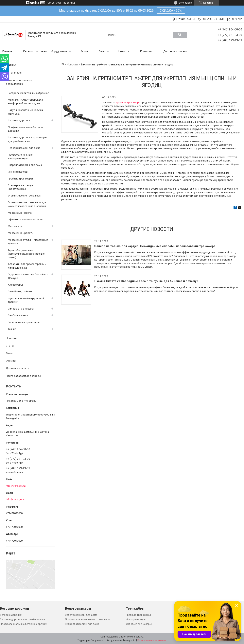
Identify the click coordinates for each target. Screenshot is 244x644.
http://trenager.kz (16, 486)
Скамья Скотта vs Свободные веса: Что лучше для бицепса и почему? (146, 281)
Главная (7, 51)
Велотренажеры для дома (24, 148)
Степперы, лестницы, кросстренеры (21, 187)
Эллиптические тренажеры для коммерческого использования (27, 204)
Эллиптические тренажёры (25, 196)
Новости (124, 51)
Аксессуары (15, 285)
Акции (84, 51)
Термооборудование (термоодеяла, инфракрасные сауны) (26, 254)
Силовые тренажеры (21, 309)
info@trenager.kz (16, 499)
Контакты (146, 51)
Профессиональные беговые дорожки (26, 129)
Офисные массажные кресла (26, 220)
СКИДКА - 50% (171, 11)
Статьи (10, 346)
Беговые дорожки (19, 120)
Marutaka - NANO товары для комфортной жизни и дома (25, 102)
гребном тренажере (128, 102)
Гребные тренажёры (20, 179)
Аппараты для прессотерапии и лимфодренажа (27, 266)
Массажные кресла (20, 213)
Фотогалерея (14, 73)
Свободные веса (18, 315)
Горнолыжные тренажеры (24, 322)
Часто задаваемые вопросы (23, 376)
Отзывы (11, 361)
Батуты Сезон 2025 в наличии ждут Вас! (26, 112)
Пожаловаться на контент (152, 640)
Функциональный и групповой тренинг (26, 300)
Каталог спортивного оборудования (45, 51)
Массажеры (15, 226)
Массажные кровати (21, 233)
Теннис (12, 329)
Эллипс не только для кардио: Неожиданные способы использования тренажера (155, 246)
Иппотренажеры (18, 172)
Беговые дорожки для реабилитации (22, 619)
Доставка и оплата (175, 51)
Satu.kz (139, 637)
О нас (102, 51)
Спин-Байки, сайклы (20, 291)
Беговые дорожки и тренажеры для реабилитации (27, 139)
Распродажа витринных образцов (29, 93)
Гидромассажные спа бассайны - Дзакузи (28, 276)
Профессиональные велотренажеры (20, 156)
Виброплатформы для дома (25, 165)
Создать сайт (55, 3)
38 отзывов (185, 3)
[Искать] (180, 35)
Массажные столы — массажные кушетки (28, 242)
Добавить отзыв (213, 19)
